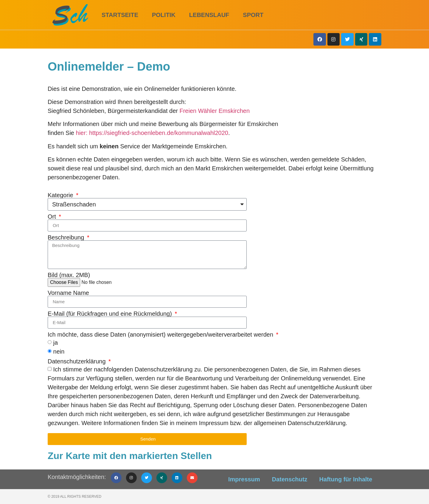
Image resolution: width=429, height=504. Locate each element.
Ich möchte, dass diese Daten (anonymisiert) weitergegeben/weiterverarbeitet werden (161, 335)
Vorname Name (68, 293)
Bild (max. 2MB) (69, 275)
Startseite (120, 15)
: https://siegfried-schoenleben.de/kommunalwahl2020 (157, 133)
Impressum (244, 479)
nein (59, 351)
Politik (164, 15)
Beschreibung (67, 237)
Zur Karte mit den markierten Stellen (130, 456)
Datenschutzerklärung (77, 361)
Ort (53, 217)
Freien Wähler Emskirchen (214, 111)
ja (56, 342)
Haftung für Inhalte (346, 479)
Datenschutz (290, 479)
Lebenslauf (209, 15)
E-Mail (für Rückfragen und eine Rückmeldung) (111, 314)
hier (81, 133)
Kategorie (61, 195)
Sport (253, 15)
